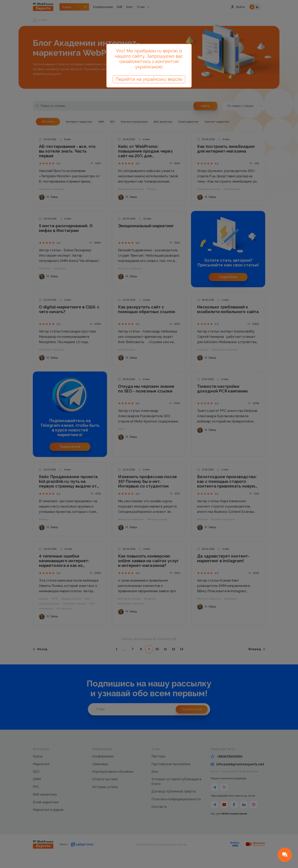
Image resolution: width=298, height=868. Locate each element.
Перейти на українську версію (149, 79)
